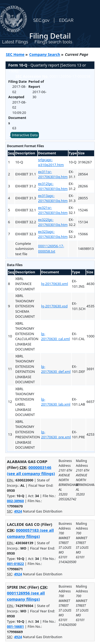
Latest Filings (15, 42)
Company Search (45, 54)
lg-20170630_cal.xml (55, 336)
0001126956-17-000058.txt (51, 249)
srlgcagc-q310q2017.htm (51, 162)
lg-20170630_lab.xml (56, 402)
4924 (18, 511)
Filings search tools (53, 42)
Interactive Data (25, 135)
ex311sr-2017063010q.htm (53, 174)
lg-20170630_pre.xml (56, 435)
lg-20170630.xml (55, 284)
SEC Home (15, 54)
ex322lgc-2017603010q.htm (53, 222)
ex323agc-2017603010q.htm (53, 234)
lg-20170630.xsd (54, 306)
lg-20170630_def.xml (56, 369)
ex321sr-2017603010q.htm (53, 210)
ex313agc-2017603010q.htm (53, 198)
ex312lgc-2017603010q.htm (53, 186)
